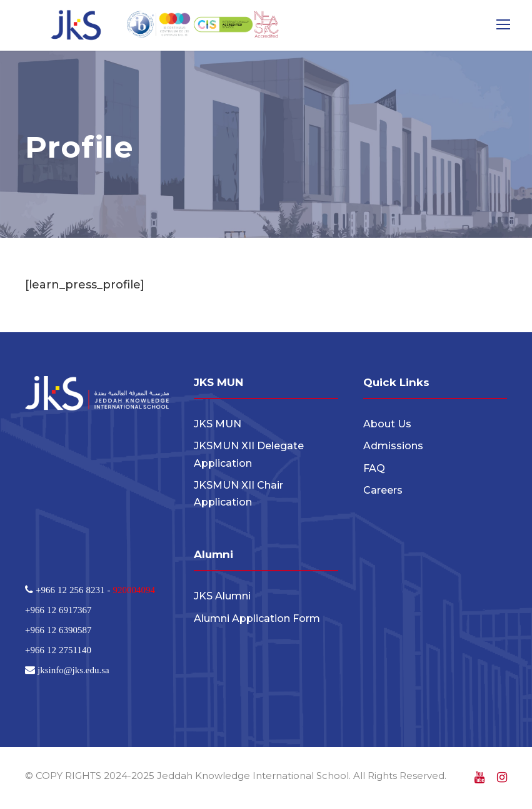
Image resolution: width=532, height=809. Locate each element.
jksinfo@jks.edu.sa (72, 670)
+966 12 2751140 (58, 650)
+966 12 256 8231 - (73, 590)
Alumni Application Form (257, 618)
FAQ (374, 468)
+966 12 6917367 (58, 610)
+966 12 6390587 (58, 630)
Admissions (393, 446)
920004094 (134, 590)
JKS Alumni (222, 597)
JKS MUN (218, 424)
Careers (383, 490)
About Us (387, 424)
